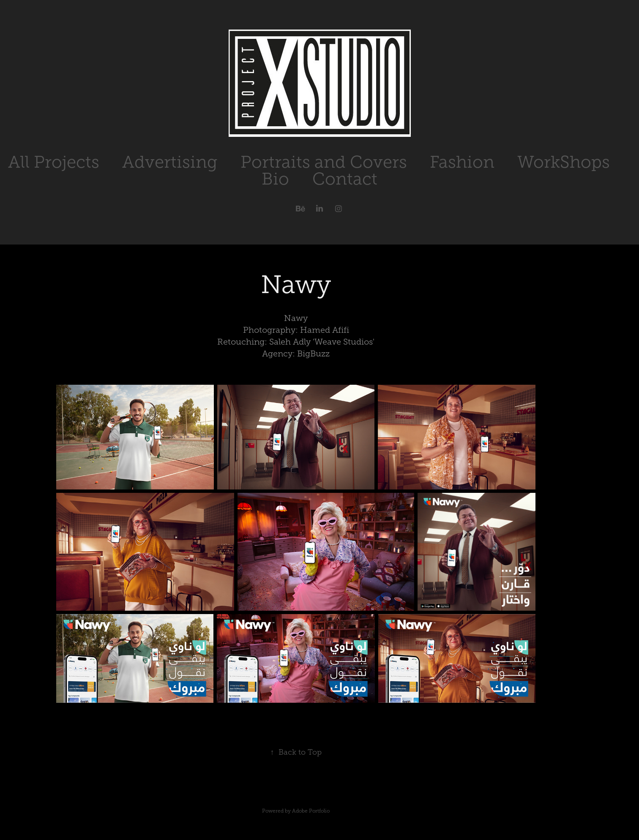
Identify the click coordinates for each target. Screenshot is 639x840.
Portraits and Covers (324, 162)
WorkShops (564, 162)
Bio (275, 179)
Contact (345, 179)
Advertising (170, 162)
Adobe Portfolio (311, 811)
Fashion (462, 162)
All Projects (54, 162)
